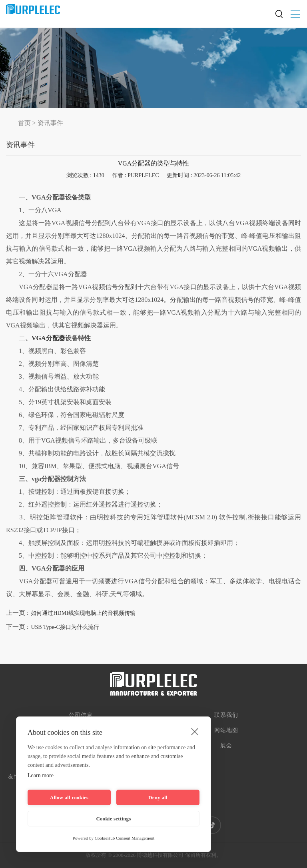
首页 (24, 123)
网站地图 (226, 730)
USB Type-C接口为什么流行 (65, 627)
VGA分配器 (48, 338)
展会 (226, 745)
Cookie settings (113, 819)
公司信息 (81, 715)
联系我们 (226, 715)
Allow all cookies (69, 797)
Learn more (41, 775)
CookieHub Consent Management (125, 838)
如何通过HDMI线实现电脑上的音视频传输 (83, 613)
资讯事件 (50, 123)
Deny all (158, 797)
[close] (195, 731)
